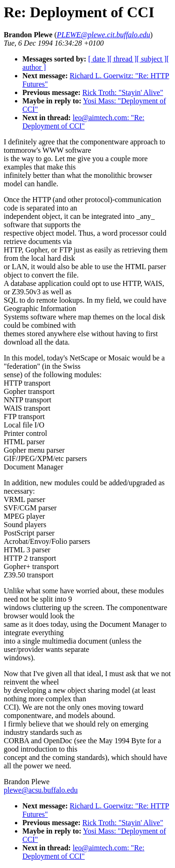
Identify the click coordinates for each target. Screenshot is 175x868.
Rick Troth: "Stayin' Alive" (123, 92)
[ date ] (99, 59)
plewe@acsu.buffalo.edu (41, 790)
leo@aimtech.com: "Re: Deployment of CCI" (83, 122)
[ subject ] (152, 59)
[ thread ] (123, 59)
